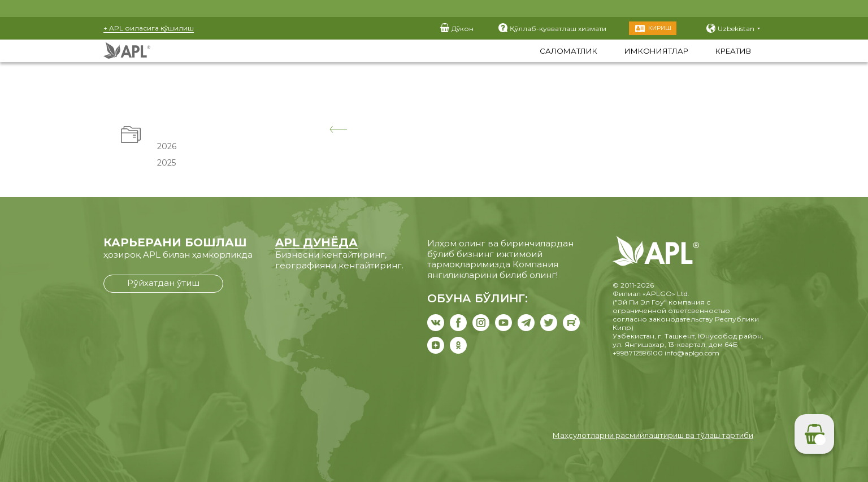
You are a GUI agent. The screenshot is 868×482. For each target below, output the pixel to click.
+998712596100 (638, 353)
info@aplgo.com (692, 353)
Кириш (660, 28)
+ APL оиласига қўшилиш (149, 28)
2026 (166, 146)
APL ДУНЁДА (316, 242)
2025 (165, 163)
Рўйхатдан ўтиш (163, 283)
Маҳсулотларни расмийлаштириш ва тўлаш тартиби (653, 435)
